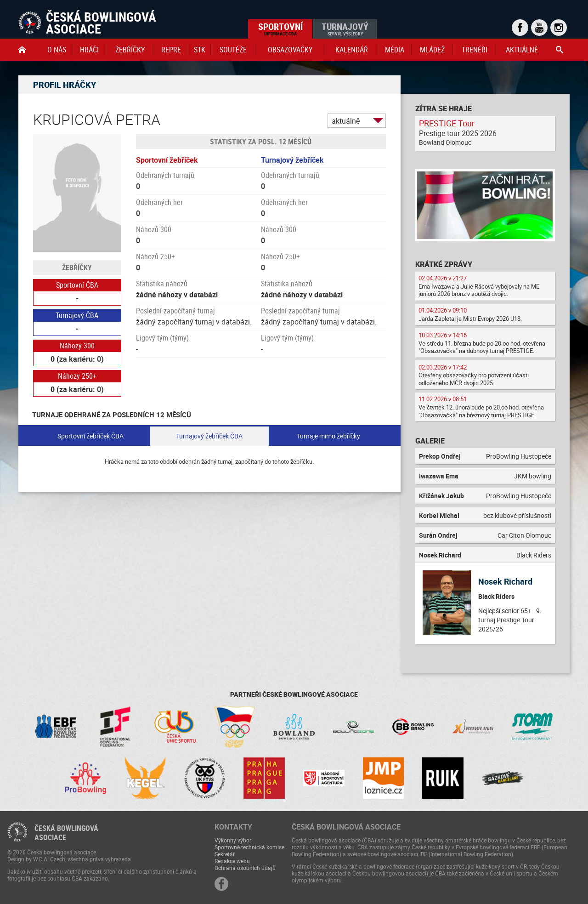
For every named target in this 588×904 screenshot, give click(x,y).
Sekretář (225, 854)
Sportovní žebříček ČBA (90, 436)
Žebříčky (130, 50)
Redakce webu (232, 861)
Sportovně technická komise (249, 847)
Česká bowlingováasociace (66, 833)
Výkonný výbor (233, 840)
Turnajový (345, 28)
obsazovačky (290, 50)
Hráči (89, 50)
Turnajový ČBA (77, 315)
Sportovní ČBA (77, 285)
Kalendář (352, 50)
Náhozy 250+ (77, 376)
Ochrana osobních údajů (245, 868)
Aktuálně (522, 50)
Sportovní (280, 28)
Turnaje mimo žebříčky (328, 436)
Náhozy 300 (77, 346)
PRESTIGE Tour (447, 123)
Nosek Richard (505, 581)
